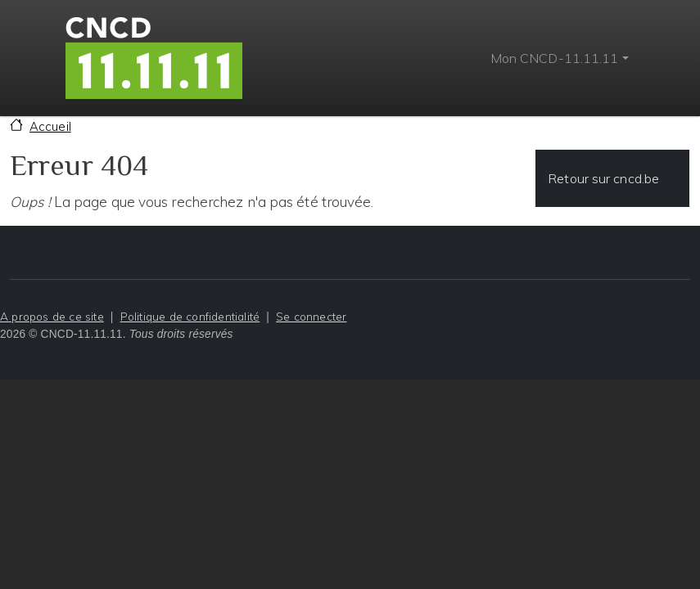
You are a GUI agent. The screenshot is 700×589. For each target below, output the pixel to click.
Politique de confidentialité (190, 316)
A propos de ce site (52, 316)
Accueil (50, 126)
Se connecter (311, 316)
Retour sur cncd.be (603, 178)
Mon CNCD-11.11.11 (555, 58)
